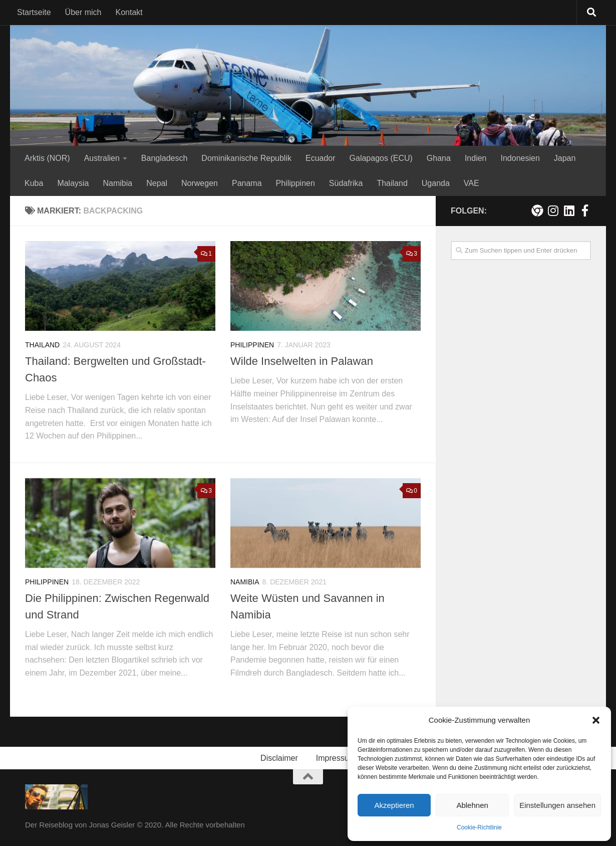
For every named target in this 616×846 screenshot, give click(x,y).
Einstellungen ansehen (557, 805)
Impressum (336, 758)
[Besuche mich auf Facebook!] (585, 210)
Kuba (34, 183)
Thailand (392, 183)
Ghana (439, 158)
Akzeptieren (394, 805)
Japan (565, 158)
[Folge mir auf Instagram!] (553, 210)
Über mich (83, 12)
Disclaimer (279, 758)
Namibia (118, 183)
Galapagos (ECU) (381, 158)
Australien (102, 158)
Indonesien (520, 158)
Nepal (157, 183)
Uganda (436, 183)
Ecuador (321, 158)
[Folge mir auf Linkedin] (569, 210)
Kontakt (129, 12)
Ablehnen (472, 805)
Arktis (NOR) (47, 158)
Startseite (34, 12)
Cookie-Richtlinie (479, 827)
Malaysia (73, 183)
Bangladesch (165, 158)
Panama (247, 183)
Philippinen (295, 183)
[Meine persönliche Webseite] (537, 210)
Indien (476, 158)
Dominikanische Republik (246, 158)
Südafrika (346, 183)
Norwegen (200, 183)
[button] (596, 720)
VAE (472, 183)
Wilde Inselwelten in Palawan (302, 361)
